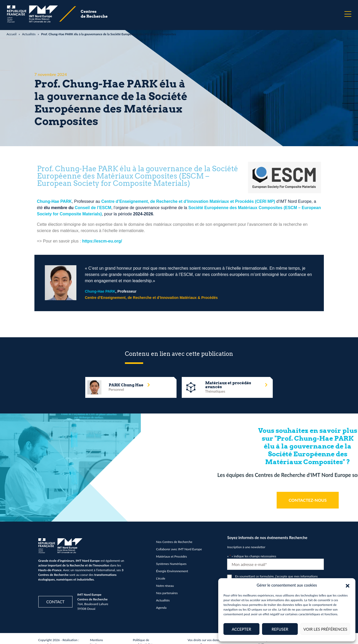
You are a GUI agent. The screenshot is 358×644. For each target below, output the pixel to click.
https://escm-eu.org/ (102, 241)
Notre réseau (165, 586)
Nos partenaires (167, 593)
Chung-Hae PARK (54, 201)
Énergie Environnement (172, 571)
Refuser (280, 629)
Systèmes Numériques (171, 564)
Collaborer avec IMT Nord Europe (179, 549)
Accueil (11, 34)
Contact (56, 602)
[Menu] (348, 14)
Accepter (241, 629)
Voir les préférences (325, 629)
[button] (348, 585)
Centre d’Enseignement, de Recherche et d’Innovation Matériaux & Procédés (151, 298)
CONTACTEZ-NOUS (308, 500)
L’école (161, 578)
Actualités (29, 34)
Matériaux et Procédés (172, 556)
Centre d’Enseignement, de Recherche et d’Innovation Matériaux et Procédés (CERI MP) (188, 201)
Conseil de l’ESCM (93, 208)
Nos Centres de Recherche (174, 542)
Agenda (161, 608)
